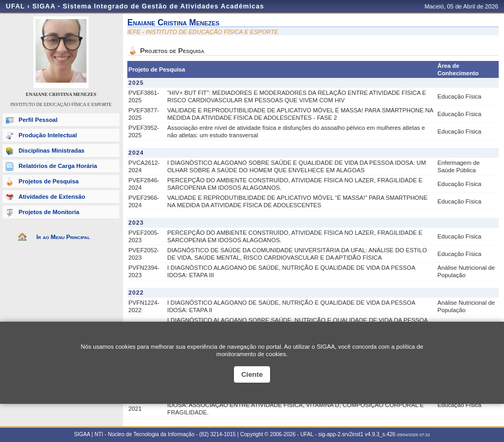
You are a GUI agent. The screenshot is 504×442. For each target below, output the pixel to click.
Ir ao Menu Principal (63, 237)
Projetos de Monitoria (49, 212)
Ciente (252, 374)
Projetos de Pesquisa (49, 181)
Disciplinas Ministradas (51, 151)
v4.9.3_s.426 (380, 434)
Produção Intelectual (48, 135)
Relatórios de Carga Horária (58, 166)
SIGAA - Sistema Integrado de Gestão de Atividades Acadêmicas (148, 6)
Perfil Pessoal (38, 120)
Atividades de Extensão (52, 197)
